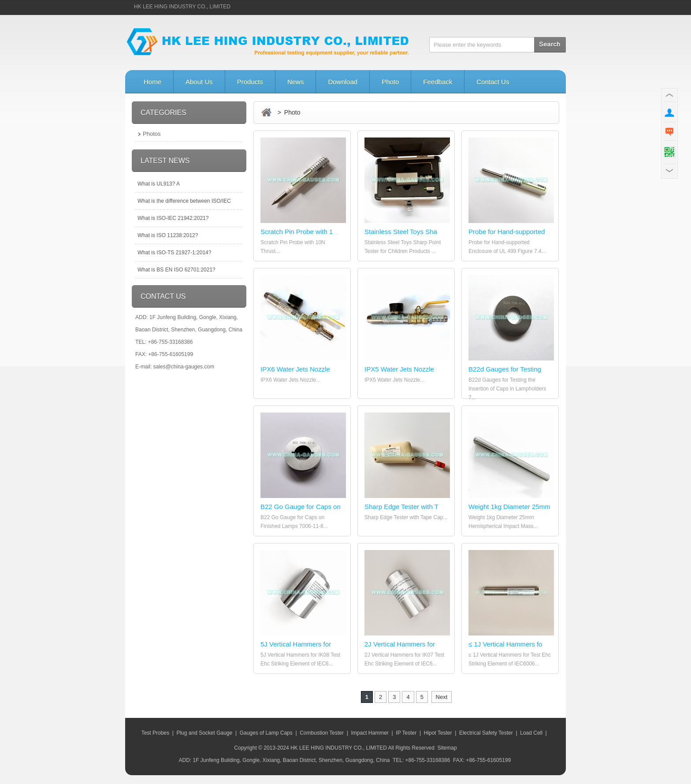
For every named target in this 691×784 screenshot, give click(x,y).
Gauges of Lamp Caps (266, 733)
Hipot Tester (438, 733)
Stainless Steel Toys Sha (401, 232)
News (296, 82)
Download (343, 82)
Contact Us (493, 82)
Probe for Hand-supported (507, 232)
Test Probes (155, 733)
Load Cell (531, 733)
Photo (390, 82)
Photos (152, 134)
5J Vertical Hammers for (296, 644)
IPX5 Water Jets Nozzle (399, 369)
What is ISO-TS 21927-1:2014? (174, 253)
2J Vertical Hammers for (400, 644)
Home (152, 82)
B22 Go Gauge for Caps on (301, 507)
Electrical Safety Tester (486, 733)
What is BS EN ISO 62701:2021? (176, 270)
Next (442, 697)
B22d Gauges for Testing (505, 369)
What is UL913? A (159, 184)
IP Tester (406, 733)
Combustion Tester (322, 733)
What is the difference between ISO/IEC (184, 201)
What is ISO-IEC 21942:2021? (173, 218)
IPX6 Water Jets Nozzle (295, 369)
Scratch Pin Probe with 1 (297, 232)
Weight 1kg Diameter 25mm (509, 507)
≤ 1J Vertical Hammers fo (505, 644)
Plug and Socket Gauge (204, 733)
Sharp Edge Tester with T (401, 507)
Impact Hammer (370, 733)
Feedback (438, 82)
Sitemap (447, 748)
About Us (199, 82)
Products (250, 82)
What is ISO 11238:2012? (168, 235)
